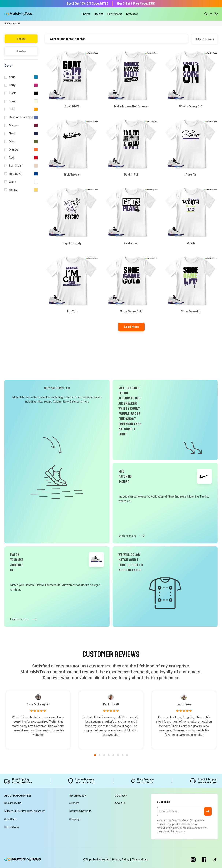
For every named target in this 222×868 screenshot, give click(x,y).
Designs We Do (13, 803)
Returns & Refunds (80, 811)
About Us (120, 803)
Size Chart (10, 819)
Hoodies (21, 51)
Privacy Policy (122, 860)
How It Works (115, 14)
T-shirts (21, 39)
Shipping (74, 819)
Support (74, 803)
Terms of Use (140, 860)
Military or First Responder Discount (25, 811)
